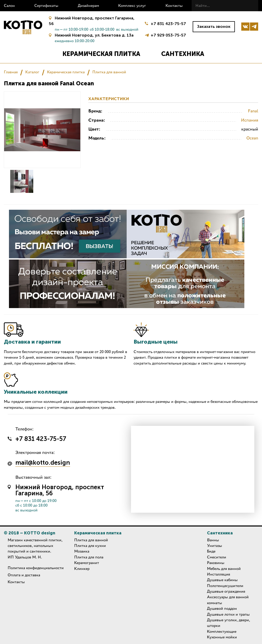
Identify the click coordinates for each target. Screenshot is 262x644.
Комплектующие (222, 631)
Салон (9, 5)
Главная (11, 72)
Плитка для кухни (90, 546)
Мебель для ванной (224, 569)
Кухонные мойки (222, 637)
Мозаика (82, 551)
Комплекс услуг (132, 5)
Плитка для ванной (109, 72)
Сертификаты (46, 5)
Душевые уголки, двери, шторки (228, 623)
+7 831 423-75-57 (168, 24)
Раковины (216, 563)
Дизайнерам (88, 5)
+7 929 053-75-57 (168, 35)
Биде (211, 551)
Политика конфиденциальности (36, 568)
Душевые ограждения (226, 591)
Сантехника (183, 54)
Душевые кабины (222, 580)
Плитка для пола (89, 557)
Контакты (174, 5)
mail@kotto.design (43, 463)
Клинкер (82, 569)
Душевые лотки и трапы (228, 614)
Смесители (217, 557)
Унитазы (215, 546)
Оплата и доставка (24, 575)
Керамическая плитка (101, 54)
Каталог (32, 72)
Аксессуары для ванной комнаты (228, 600)
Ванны (213, 540)
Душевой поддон (222, 608)
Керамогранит (87, 563)
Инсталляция (219, 574)
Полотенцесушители (225, 586)
